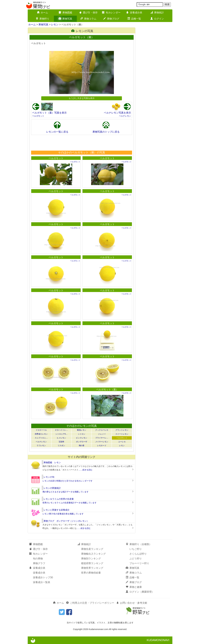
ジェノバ (102, 434)
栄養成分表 (134, 13)
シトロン (82, 434)
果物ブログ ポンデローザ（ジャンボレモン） (66, 521)
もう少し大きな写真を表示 (82, 98)
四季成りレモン (41, 434)
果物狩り (42, 19)
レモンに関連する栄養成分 (56, 510)
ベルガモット (38, 116)
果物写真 (65, 19)
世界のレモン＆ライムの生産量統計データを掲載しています (69, 503)
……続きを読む (85, 470)
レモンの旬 (49, 477)
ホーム (42, 13)
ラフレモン (41, 446)
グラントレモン (122, 430)
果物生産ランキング (92, 549)
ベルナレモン (125, 116)
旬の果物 (38, 559)
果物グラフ (39, 563)
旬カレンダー (111, 13)
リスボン (61, 446)
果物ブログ (111, 19)
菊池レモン (82, 430)
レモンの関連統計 (52, 488)
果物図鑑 (65, 13)
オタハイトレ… (61, 430)
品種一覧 (134, 19)
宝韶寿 (61, 442)
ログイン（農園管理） (140, 592)
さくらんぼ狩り (138, 554)
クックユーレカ (102, 430)
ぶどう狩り (136, 559)
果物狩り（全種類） (139, 544)
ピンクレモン (82, 438)
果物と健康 (134, 587)
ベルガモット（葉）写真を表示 (49, 113)
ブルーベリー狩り (139, 563)
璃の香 (82, 446)
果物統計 (157, 13)
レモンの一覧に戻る (57, 132)
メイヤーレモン (102, 442)
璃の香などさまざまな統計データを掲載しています (65, 492)
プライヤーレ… (102, 438)
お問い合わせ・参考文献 (132, 603)
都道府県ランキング (92, 563)
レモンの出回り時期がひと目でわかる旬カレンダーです (67, 481)
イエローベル (41, 430)
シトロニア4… (61, 434)
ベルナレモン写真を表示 (117, 113)
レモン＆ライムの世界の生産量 (59, 499)
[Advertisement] (81, 143)
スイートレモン (122, 434)
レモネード (102, 446)
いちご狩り (136, 549)
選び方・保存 (88, 13)
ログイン (157, 19)
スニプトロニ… (41, 438)
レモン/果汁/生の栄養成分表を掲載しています (63, 514)
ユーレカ (122, 442)
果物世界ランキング (92, 568)
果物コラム (88, 19)
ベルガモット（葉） (107, 389)
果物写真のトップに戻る (106, 132)
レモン (55, 25)
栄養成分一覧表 (42, 582)
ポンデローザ (82, 442)
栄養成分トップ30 (43, 577)
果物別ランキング (91, 559)
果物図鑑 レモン (52, 462)
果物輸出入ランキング (93, 554)
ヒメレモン (61, 438)
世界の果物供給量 (91, 573)
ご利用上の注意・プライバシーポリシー (90, 603)
